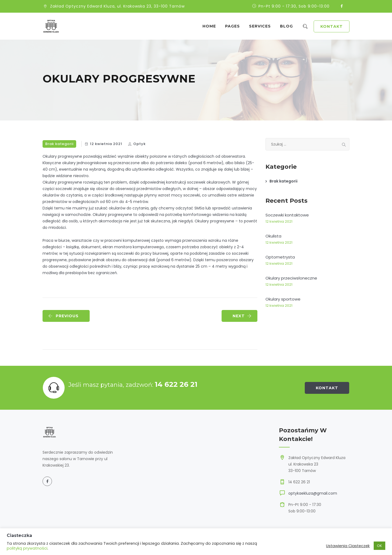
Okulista (273, 236)
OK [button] (379, 546)
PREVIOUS (63, 316)
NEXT (242, 316)
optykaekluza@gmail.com (313, 493)
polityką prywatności (27, 548)
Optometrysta (280, 257)
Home (211, 26)
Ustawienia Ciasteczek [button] (348, 546)
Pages (235, 26)
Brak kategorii (59, 144)
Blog (289, 26)
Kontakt (332, 26)
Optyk (139, 144)
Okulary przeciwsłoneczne (291, 278)
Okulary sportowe (283, 299)
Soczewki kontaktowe (287, 215)
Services (262, 26)
